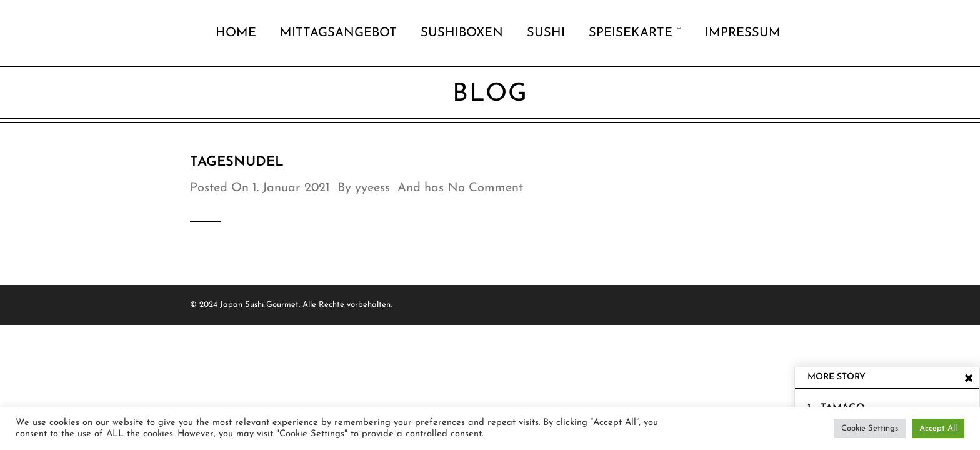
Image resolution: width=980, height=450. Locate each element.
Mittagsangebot (338, 33)
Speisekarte (631, 33)
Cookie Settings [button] (870, 428)
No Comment (485, 188)
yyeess (372, 188)
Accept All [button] (938, 428)
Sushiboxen (462, 33)
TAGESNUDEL (237, 162)
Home (236, 33)
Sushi (546, 33)
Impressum (743, 33)
